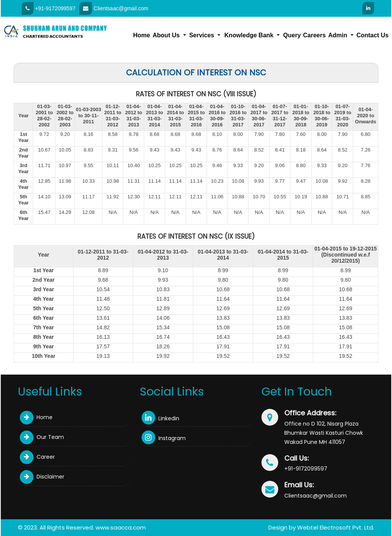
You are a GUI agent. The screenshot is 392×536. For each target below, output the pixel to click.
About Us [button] (167, 35)
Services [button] (202, 35)
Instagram (164, 438)
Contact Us (372, 35)
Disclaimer (42, 477)
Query (292, 35)
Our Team (42, 437)
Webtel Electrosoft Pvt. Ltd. (336, 527)
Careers (314, 35)
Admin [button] (339, 35)
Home (142, 35)
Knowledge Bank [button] (250, 35)
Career (37, 457)
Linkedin (160, 418)
